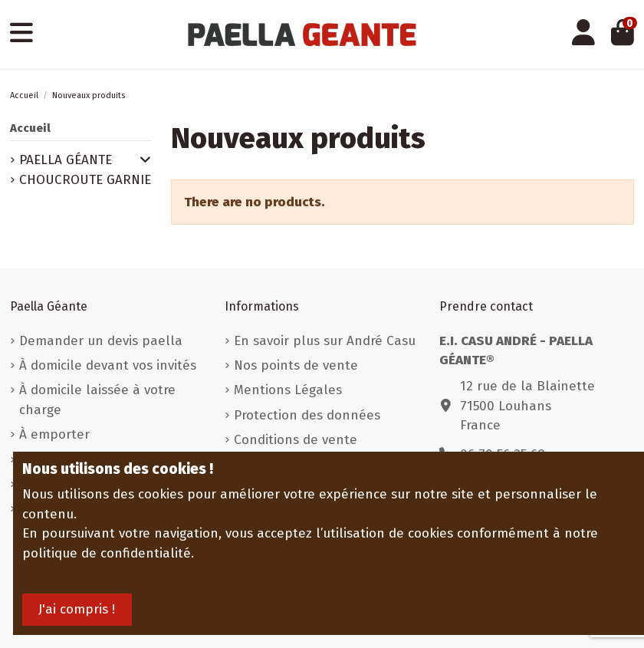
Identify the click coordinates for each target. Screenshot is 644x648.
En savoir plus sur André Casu (325, 341)
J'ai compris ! (77, 609)
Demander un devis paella (101, 341)
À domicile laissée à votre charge (97, 400)
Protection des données (307, 415)
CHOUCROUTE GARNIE (85, 180)
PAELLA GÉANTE (66, 160)
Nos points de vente (296, 365)
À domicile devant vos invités (108, 365)
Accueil (30, 128)
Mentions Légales (288, 390)
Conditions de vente (296, 440)
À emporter (54, 434)
